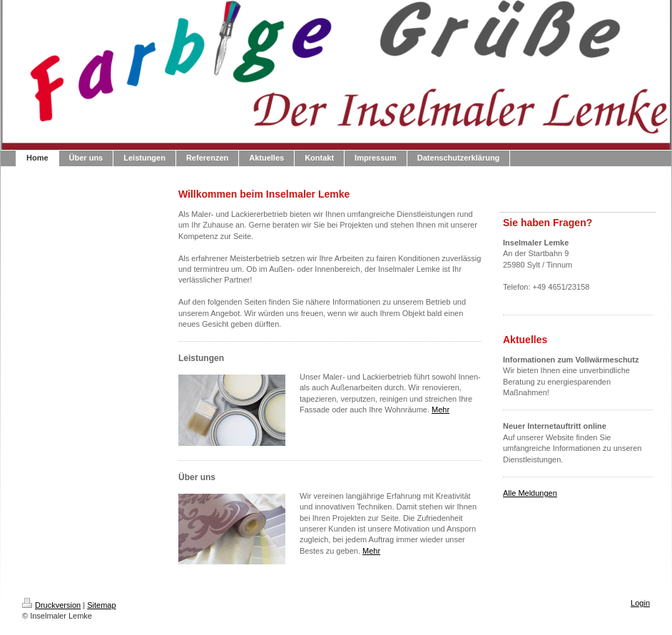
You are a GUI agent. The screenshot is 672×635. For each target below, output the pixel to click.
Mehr (441, 410)
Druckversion (51, 605)
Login (640, 603)
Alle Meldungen (530, 493)
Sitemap (101, 605)
